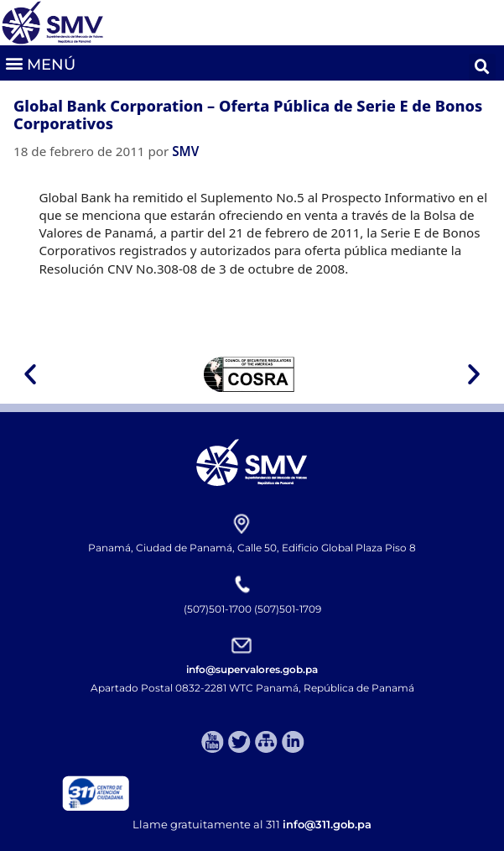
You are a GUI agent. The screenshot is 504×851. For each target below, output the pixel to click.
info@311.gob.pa (327, 824)
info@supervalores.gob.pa (252, 669)
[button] (40, 63)
